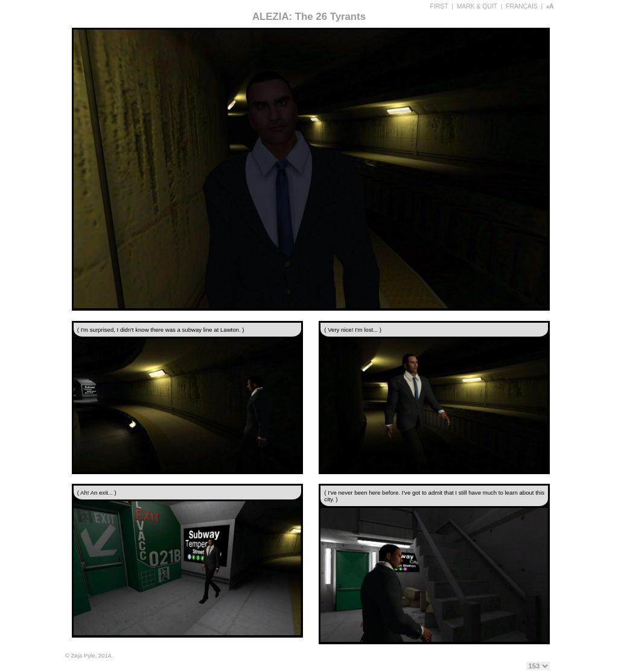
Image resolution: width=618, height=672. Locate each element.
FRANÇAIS (522, 6)
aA (550, 6)
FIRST (439, 6)
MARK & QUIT (477, 6)
